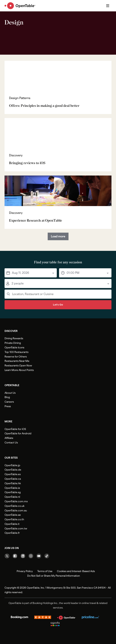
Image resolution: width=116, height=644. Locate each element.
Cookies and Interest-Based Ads (76, 571)
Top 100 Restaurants (16, 352)
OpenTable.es (13, 474)
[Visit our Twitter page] (7, 556)
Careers (9, 402)
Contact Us (11, 442)
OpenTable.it (12, 524)
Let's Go (58, 305)
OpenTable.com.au (16, 510)
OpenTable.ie (12, 488)
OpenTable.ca (13, 479)
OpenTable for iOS (15, 429)
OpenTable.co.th (14, 519)
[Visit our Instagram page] (31, 556)
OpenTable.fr (12, 533)
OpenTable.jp (12, 465)
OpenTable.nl (12, 497)
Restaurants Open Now (18, 365)
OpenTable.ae (13, 515)
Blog (7, 397)
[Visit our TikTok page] (47, 556)
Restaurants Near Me (17, 361)
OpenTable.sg (13, 492)
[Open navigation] (108, 6)
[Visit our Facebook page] (15, 556)
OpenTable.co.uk (14, 506)
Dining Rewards (14, 338)
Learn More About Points (19, 370)
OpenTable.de (13, 470)
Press (8, 406)
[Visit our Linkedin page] (23, 556)
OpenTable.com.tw (16, 528)
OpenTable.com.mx (16, 501)
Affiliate (9, 438)
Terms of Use (45, 571)
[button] (31, 273)
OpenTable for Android (18, 433)
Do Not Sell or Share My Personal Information (54, 576)
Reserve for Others (16, 357)
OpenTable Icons (14, 347)
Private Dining (13, 343)
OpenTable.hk (13, 483)
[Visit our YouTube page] (39, 556)
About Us (10, 393)
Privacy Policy (25, 571)
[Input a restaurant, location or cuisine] (58, 294)
